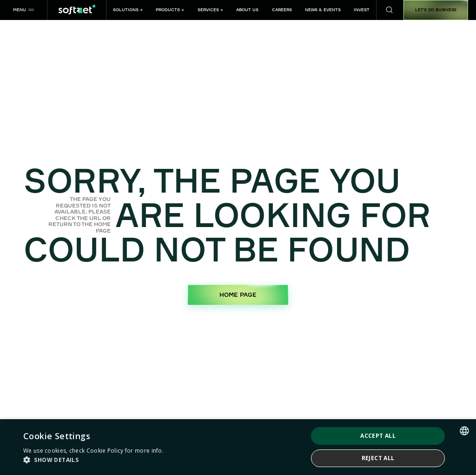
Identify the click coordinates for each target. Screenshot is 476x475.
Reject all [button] (378, 458)
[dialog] (238, 447)
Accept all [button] (378, 436)
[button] (23, 10)
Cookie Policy (105, 451)
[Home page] (77, 10)
